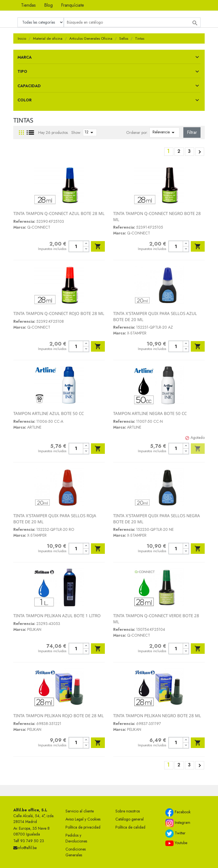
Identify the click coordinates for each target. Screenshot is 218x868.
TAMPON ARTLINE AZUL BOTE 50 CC (49, 413)
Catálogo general (130, 819)
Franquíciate (73, 5)
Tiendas (28, 5)
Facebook (178, 812)
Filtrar (192, 132)
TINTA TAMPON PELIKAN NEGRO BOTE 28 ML (157, 716)
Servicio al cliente (80, 811)
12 (90, 132)
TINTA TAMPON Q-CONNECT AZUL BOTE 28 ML (59, 213)
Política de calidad (130, 827)
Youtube (176, 843)
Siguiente (200, 152)
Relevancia (164, 132)
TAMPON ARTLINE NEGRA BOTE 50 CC (150, 413)
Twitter (175, 834)
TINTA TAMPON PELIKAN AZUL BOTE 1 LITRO (57, 616)
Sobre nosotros (128, 811)
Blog (48, 5)
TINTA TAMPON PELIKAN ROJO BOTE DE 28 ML (59, 716)
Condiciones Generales (76, 852)
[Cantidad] (76, 246)
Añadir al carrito (98, 246)
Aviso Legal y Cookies (83, 819)
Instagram (178, 823)
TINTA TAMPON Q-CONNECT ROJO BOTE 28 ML (59, 313)
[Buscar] (132, 22)
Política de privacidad (83, 827)
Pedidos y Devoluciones (76, 838)
